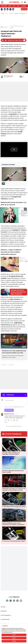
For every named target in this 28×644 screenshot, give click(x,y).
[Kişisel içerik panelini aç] (24, 9)
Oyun (18, 6)
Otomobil (24, 6)
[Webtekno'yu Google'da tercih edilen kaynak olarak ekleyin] (14, 40)
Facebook (11, 365)
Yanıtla (6, 422)
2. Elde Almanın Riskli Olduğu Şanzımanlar (14, 507)
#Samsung (22, 13)
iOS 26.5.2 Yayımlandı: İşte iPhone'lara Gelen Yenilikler (13, 471)
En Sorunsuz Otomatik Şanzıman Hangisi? (14, 541)
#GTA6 (3, 13)
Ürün (14, 6)
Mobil (10, 6)
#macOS (11, 13)
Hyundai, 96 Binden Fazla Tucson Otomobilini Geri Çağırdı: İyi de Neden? (13, 524)
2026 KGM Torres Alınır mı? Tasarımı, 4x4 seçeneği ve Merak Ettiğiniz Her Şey (14, 489)
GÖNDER (9, 410)
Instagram (4, 365)
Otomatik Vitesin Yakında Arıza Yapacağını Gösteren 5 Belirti (11, 453)
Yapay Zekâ (4, 6)
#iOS (7, 13)
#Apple (17, 13)
